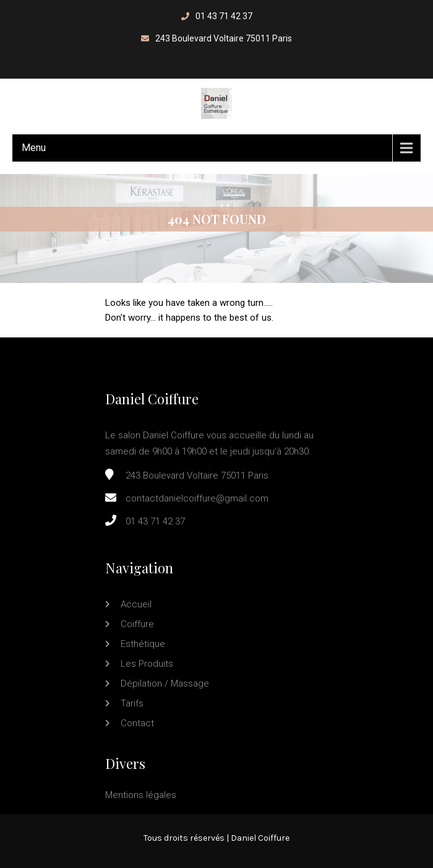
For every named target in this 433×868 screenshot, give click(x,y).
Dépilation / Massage (165, 684)
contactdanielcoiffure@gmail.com (197, 498)
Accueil (136, 604)
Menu (34, 148)
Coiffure (137, 624)
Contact (137, 723)
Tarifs (132, 703)
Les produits (147, 664)
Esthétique (143, 644)
